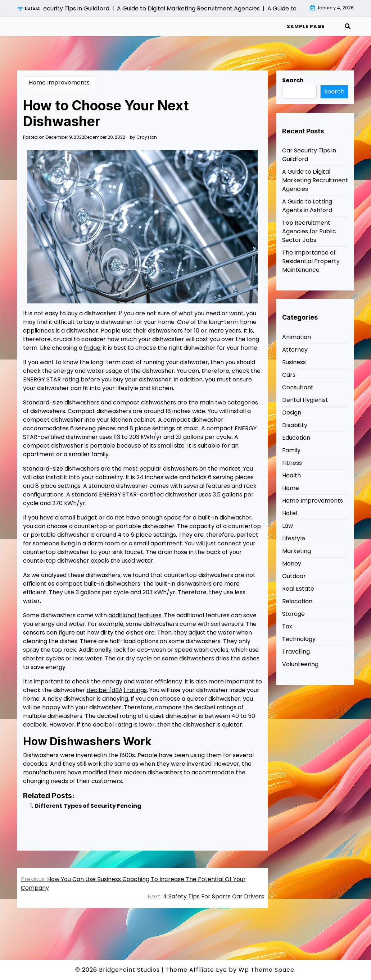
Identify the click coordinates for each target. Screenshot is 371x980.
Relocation (297, 601)
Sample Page (306, 26)
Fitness (292, 463)
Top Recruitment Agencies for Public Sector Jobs (309, 231)
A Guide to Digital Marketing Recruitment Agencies (315, 180)
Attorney (295, 350)
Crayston (147, 137)
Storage (293, 614)
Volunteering (300, 664)
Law (288, 526)
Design (292, 413)
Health (291, 475)
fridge (92, 348)
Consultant (298, 387)
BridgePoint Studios (129, 970)
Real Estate (298, 589)
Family (291, 450)
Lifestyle (294, 538)
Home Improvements (59, 83)
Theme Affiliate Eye (196, 970)
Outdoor (294, 576)
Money (292, 564)
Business (294, 362)
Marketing (297, 551)
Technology (299, 639)
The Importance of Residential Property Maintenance (311, 261)
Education (296, 438)
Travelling (296, 652)
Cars (289, 375)
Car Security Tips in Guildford (309, 155)
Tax (287, 626)
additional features (135, 615)
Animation (297, 337)
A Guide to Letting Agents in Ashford (307, 206)
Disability (295, 425)
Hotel (290, 513)
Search (293, 80)
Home (291, 488)
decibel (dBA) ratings (117, 690)
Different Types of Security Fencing (88, 806)
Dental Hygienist (305, 400)
